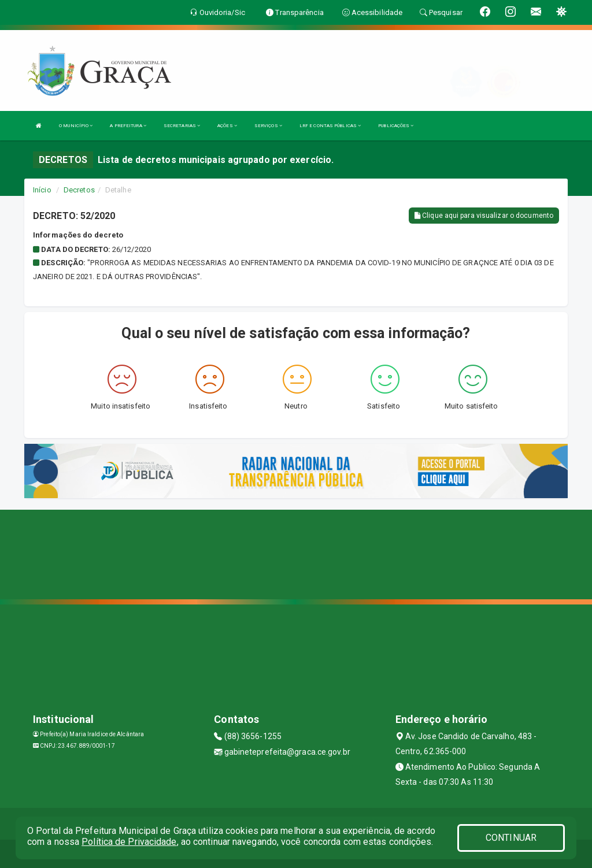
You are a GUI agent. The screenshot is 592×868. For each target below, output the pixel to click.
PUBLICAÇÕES (396, 126)
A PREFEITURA (128, 126)
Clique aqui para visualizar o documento (484, 216)
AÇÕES (227, 126)
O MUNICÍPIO (76, 126)
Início (42, 190)
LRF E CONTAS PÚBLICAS (330, 126)
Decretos (79, 190)
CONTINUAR (511, 838)
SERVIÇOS (268, 126)
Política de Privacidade (129, 842)
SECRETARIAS (182, 126)
